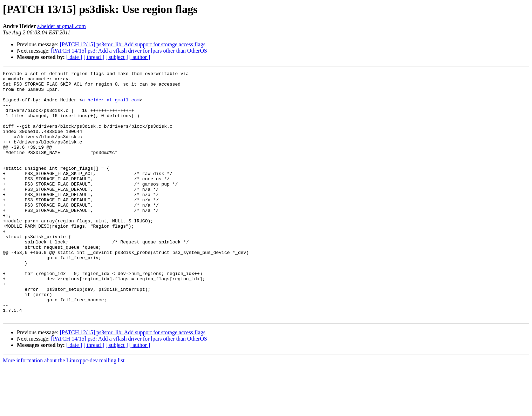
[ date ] (74, 57)
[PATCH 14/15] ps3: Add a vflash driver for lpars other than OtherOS (129, 51)
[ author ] (140, 57)
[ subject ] (117, 57)
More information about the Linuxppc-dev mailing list (64, 410)
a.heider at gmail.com (62, 26)
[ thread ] (94, 57)
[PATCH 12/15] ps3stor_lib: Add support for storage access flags (133, 44)
